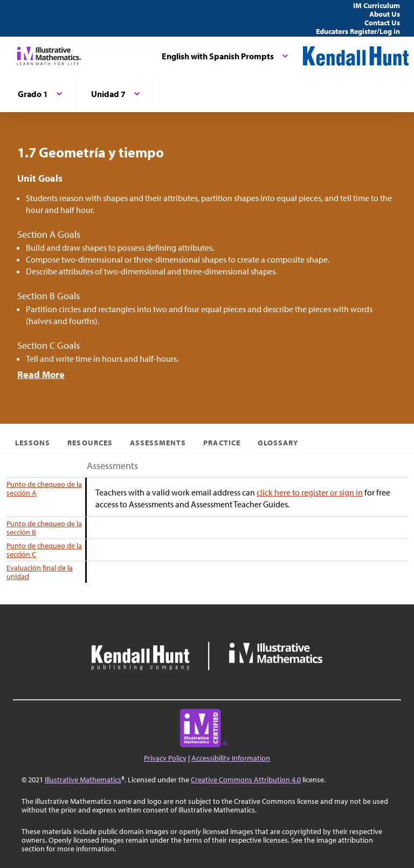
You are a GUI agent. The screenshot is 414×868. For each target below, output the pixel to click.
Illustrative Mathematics (83, 780)
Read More (41, 374)
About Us (385, 14)
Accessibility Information (231, 758)
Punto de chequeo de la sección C (44, 550)
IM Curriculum (377, 5)
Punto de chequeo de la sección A (44, 488)
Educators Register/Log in (358, 31)
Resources (90, 443)
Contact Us (382, 23)
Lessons (33, 443)
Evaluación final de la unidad (40, 572)
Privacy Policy (165, 758)
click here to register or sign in (310, 492)
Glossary (278, 443)
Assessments (158, 443)
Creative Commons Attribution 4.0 (246, 780)
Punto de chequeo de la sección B (44, 528)
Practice (222, 443)
